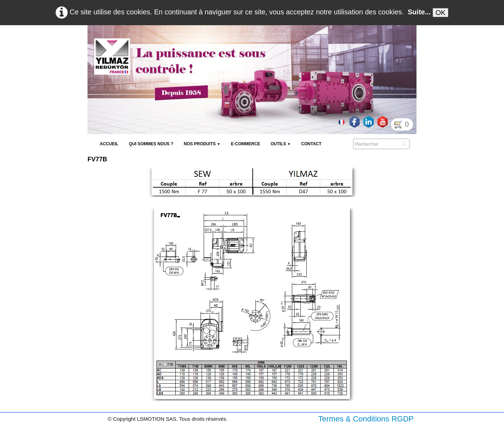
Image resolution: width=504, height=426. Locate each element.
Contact (311, 144)
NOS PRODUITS (202, 144)
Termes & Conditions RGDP (366, 419)
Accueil (109, 144)
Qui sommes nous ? (151, 144)
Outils (281, 144)
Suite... (419, 12)
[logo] (215, 42)
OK (440, 13)
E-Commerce (246, 144)
